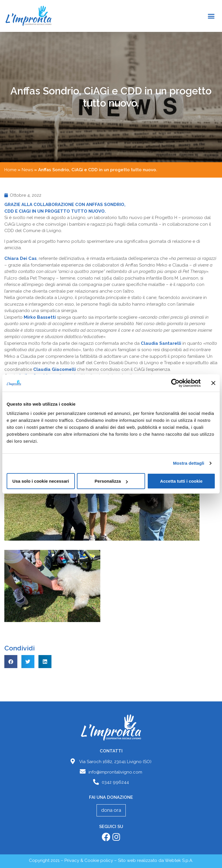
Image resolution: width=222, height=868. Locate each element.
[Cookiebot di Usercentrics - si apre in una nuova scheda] (175, 383)
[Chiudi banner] (213, 383)
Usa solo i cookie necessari (41, 481)
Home (10, 170)
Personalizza (111, 481)
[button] (211, 16)
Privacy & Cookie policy (89, 860)
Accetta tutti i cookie (181, 481)
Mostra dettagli (188, 463)
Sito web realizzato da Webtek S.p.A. (156, 860)
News (27, 170)
